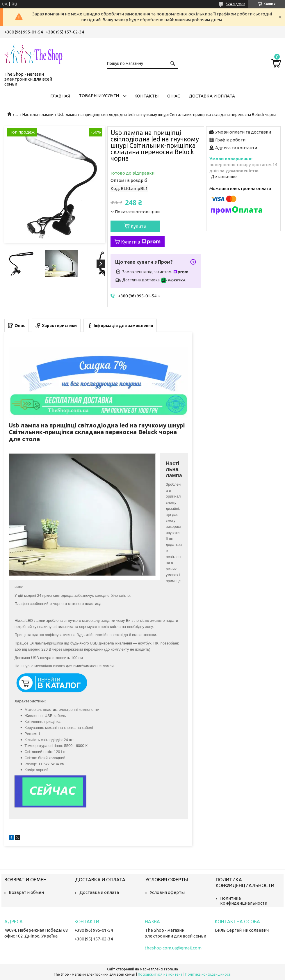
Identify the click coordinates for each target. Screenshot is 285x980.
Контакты (146, 96)
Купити (139, 226)
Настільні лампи (38, 115)
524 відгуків (235, 4)
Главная (60, 96)
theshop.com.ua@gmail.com (173, 948)
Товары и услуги (99, 96)
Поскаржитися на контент (160, 974)
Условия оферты (167, 892)
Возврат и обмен (26, 892)
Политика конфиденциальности (244, 901)
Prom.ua (171, 969)
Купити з (141, 242)
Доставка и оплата (212, 96)
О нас (174, 96)
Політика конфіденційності (208, 974)
